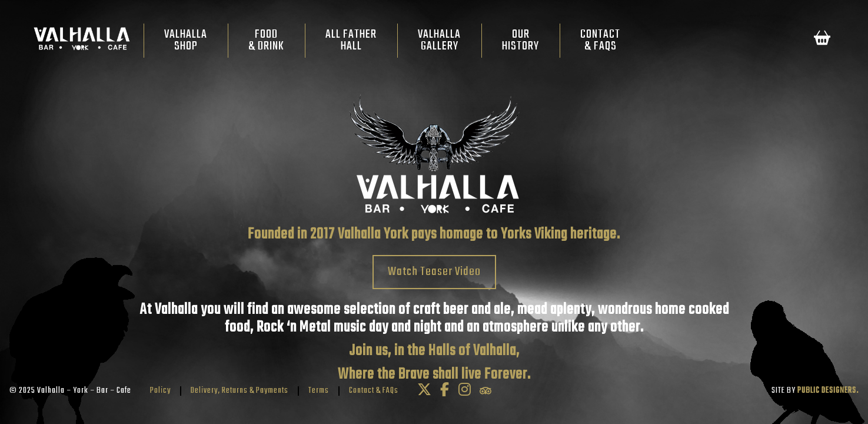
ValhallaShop (186, 40)
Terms (319, 391)
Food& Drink (266, 40)
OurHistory (521, 40)
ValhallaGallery (439, 40)
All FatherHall (351, 40)
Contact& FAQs (600, 40)
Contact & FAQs (374, 391)
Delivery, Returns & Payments (240, 391)
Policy (160, 391)
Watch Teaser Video (434, 272)
